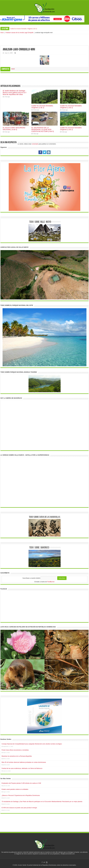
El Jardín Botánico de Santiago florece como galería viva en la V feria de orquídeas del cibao (15, 93)
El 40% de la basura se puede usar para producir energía (19, 808)
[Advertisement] (44, 40)
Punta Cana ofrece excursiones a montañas (15, 750)
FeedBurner (51, 582)
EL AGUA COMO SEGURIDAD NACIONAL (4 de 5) (14, 129)
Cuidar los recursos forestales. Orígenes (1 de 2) (71, 107)
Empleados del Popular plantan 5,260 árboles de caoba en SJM (21, 783)
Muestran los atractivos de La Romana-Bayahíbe (17, 756)
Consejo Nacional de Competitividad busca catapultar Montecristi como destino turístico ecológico (32, 744)
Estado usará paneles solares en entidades (15, 789)
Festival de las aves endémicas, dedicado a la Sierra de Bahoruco (22, 768)
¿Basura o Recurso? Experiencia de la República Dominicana (21, 795)
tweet (13, 69)
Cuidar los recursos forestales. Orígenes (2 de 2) (24, 29)
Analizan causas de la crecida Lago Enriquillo (19, 33)
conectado (35, 144)
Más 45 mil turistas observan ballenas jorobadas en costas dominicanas (24, 762)
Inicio (2, 33)
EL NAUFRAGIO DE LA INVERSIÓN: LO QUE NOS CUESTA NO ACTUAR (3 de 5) (43, 130)
